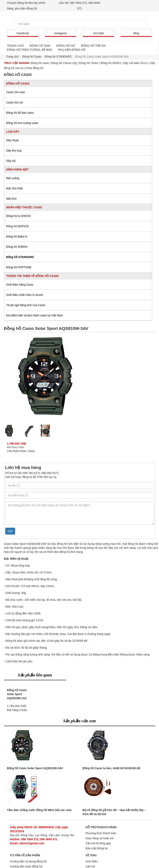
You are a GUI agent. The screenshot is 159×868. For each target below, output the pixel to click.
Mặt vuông (13, 178)
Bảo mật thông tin (97, 848)
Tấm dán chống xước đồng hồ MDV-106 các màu (39, 810)
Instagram (61, 33)
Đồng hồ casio (40, 63)
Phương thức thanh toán (101, 833)
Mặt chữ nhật (15, 188)
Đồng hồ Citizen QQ (64, 63)
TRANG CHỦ (15, 46)
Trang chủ (12, 57)
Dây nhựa (12, 140)
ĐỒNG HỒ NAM (40, 46)
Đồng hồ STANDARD (20, 257)
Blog (136, 33)
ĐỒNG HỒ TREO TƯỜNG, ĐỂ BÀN (30, 50)
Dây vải (11, 161)
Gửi (10, 531)
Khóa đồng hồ (34, 68)
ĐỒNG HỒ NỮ (66, 46)
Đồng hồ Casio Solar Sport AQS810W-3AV (35, 768)
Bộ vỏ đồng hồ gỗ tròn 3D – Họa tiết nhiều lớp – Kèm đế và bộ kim (114, 812)
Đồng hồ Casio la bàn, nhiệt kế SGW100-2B (111, 768)
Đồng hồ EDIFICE (18, 226)
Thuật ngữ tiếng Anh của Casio (26, 305)
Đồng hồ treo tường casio (22, 123)
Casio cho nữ (15, 102)
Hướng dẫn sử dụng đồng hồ (28, 861)
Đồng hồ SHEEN (17, 247)
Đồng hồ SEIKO (111, 63)
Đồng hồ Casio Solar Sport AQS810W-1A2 (17, 694)
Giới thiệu (92, 861)
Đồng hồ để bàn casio (20, 113)
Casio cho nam (16, 92)
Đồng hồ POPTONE (19, 267)
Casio (31, 451)
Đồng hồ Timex (89, 63)
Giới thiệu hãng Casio (20, 285)
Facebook (23, 33)
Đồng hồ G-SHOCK (19, 216)
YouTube (98, 33)
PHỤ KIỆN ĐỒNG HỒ (72, 50)
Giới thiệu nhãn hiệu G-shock (25, 295)
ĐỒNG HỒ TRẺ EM (93, 46)
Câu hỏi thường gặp (98, 843)
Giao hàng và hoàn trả (100, 838)
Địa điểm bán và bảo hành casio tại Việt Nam (35, 315)
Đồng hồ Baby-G (17, 236)
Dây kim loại (14, 151)
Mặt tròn (11, 199)
